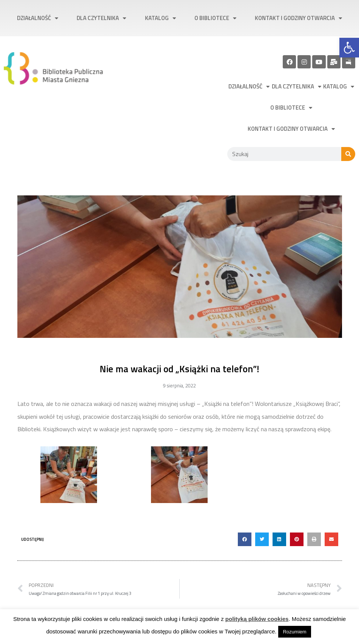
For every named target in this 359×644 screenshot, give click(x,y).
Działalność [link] (38, 18)
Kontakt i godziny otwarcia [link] (298, 18)
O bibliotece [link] (215, 18)
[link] (349, 48)
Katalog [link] (160, 18)
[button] (245, 539)
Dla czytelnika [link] (101, 18)
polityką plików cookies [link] (257, 619)
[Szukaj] (348, 154)
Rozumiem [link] (294, 632)
